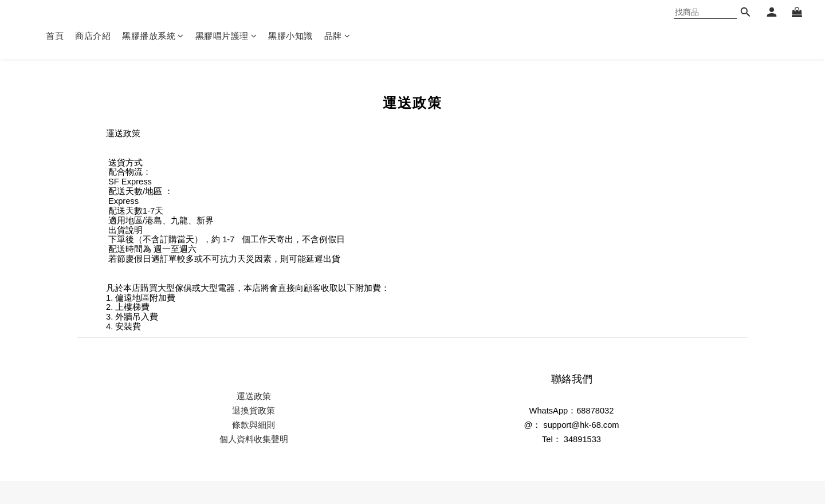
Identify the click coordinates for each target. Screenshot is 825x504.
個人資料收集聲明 (254, 439)
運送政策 (254, 396)
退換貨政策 (254, 411)
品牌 (337, 36)
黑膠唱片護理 (226, 36)
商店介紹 (93, 36)
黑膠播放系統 (153, 36)
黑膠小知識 (290, 36)
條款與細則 (254, 425)
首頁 (55, 36)
